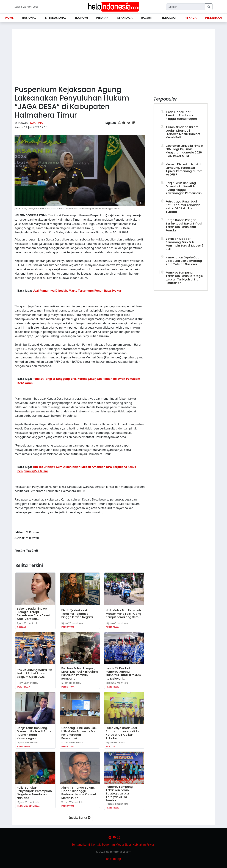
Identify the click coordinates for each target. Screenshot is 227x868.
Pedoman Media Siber (117, 845)
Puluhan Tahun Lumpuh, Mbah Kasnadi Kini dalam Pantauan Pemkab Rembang (80, 673)
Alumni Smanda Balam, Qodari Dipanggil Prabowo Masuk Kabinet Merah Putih (79, 793)
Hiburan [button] (102, 18)
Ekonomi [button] (81, 18)
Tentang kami (81, 845)
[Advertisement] (113, 56)
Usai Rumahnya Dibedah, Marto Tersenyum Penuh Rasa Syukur (77, 291)
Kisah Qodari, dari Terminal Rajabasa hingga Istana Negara (77, 614)
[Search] (186, 7)
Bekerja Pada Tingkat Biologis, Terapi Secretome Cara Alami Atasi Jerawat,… (33, 614)
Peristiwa (68, 627)
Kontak (96, 845)
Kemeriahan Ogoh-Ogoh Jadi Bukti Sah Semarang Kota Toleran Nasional (184, 261)
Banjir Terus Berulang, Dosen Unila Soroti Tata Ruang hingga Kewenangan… (34, 733)
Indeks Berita (80, 818)
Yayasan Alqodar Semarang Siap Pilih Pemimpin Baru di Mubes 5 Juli (184, 244)
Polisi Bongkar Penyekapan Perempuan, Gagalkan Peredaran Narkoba (35, 793)
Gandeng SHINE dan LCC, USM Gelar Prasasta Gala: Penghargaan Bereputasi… (80, 733)
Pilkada (191, 18)
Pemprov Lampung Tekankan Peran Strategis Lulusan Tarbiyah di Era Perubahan (119, 794)
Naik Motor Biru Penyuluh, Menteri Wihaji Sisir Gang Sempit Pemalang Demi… (124, 614)
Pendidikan (213, 18)
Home (9, 18)
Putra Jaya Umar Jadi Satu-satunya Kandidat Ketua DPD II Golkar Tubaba (123, 733)
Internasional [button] (55, 18)
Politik (110, 746)
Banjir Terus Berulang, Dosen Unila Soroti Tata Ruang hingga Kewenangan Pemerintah (184, 188)
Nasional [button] (29, 18)
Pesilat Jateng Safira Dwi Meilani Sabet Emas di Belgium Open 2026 (35, 673)
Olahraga (23, 687)
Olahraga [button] (125, 18)
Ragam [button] (146, 18)
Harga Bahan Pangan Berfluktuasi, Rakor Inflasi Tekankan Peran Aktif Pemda (184, 225)
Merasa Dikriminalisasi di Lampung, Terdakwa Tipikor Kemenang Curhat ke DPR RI (184, 170)
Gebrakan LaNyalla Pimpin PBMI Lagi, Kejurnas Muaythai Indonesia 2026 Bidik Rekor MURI (184, 151)
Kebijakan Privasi (144, 845)
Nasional (37, 123)
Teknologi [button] (168, 18)
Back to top (114, 859)
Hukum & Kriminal (28, 806)
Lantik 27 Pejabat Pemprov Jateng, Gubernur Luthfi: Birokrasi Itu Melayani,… (124, 673)
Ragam (21, 627)
